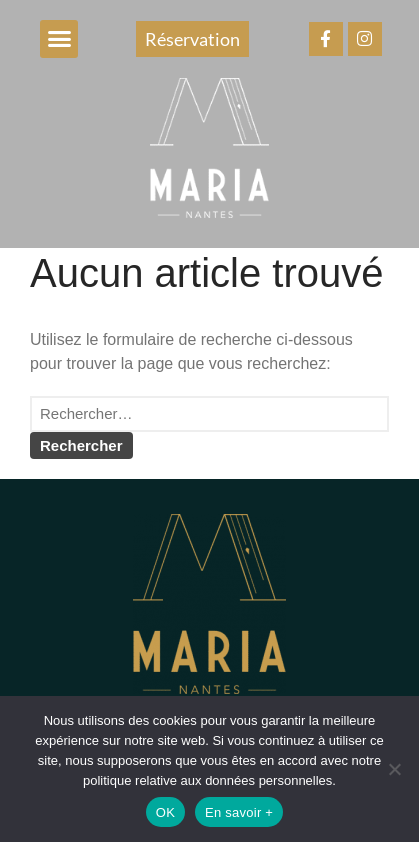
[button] (59, 39)
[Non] (394, 769)
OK (165, 812)
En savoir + (239, 812)
